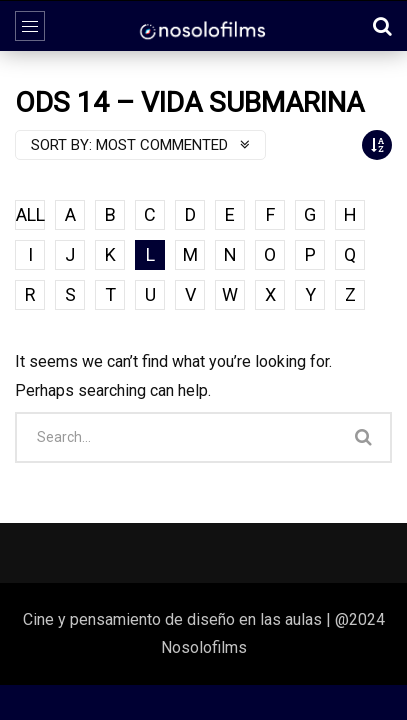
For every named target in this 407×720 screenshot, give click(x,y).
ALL (30, 214)
